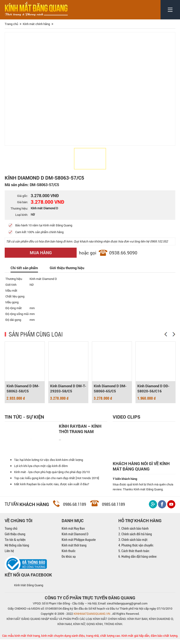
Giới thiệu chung (15, 539)
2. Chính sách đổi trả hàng (135, 539)
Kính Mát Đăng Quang (29, 590)
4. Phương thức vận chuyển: (136, 550)
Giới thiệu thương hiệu (67, 268)
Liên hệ (9, 556)
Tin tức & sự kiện (15, 544)
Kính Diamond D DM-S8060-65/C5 (110, 389)
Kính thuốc (69, 556)
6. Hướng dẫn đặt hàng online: (138, 561)
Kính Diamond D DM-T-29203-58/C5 (68, 389)
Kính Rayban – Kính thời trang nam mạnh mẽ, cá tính (80, 429)
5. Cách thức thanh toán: (134, 556)
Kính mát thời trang (74, 550)
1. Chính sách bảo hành (133, 533)
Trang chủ (11, 533)
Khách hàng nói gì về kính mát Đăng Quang (141, 466)
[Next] (174, 334)
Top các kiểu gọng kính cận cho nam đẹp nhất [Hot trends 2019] (57, 485)
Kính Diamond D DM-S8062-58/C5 (23, 389)
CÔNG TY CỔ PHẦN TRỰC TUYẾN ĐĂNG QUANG (90, 602)
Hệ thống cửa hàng (17, 550)
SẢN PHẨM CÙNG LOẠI (36, 334)
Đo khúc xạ (69, 561)
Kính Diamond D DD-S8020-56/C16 (153, 389)
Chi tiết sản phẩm (24, 268)
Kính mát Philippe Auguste (79, 544)
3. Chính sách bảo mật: (133, 544)
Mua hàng (41, 253)
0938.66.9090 (123, 253)
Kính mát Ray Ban (73, 533)
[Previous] (166, 334)
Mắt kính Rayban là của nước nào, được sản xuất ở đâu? (52, 491)
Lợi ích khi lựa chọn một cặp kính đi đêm (41, 473)
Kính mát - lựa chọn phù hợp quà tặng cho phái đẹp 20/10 (52, 479)
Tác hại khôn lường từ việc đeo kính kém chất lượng (49, 467)
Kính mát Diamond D (75, 539)
